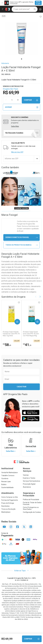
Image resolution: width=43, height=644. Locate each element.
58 (7, 345)
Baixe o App (38, 3)
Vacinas (26, 475)
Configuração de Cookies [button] (32, 512)
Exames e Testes (29, 478)
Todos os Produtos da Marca (22, 245)
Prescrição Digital (29, 484)
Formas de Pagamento (10, 500)
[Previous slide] (36, 297)
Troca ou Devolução (8, 509)
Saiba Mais (15, 126)
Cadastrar (22, 387)
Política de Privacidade (31, 500)
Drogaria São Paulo (10, 89)
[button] (21, 38)
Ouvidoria (5, 478)
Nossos (32, 470)
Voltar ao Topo (21, 571)
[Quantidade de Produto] (12, 100)
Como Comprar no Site (10, 497)
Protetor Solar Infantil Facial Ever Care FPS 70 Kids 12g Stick (11, 334)
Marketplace (6, 512)
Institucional (7, 468)
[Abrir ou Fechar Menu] (3, 9)
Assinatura (27, 487)
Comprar (31, 100)
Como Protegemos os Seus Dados (31, 508)
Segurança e (32, 494)
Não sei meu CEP (17, 152)
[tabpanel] (21, 38)
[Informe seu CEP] (19, 159)
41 (27, 345)
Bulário (4, 484)
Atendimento (8, 493)
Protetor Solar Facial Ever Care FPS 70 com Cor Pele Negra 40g (31, 334)
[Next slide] (40, 297)
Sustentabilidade (7, 487)
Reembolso (5, 506)
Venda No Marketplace (10, 473)
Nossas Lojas (6, 481)
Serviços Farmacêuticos (32, 481)
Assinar (22, 107)
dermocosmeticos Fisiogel (22, 237)
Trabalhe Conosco (8, 476)
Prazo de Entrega (8, 503)
